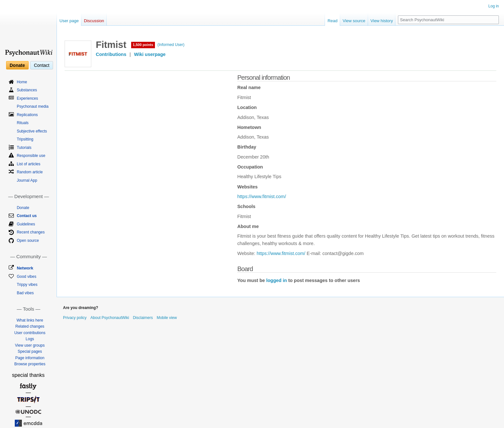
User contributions (30, 333)
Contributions (111, 54)
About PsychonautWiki (110, 318)
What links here (30, 320)
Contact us (27, 216)
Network (25, 268)
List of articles (28, 164)
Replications (27, 115)
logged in (276, 280)
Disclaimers (143, 318)
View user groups (30, 345)
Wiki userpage (150, 54)
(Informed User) (171, 45)
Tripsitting (25, 139)
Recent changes (31, 232)
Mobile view (167, 318)
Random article (30, 172)
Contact (41, 65)
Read (333, 21)
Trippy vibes (27, 285)
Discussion (94, 21)
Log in (494, 6)
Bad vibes (25, 293)
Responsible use (31, 156)
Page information (30, 358)
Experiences (27, 98)
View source (354, 21)
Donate (17, 65)
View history (382, 21)
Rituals (23, 123)
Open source (28, 241)
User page (69, 21)
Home (22, 82)
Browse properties (30, 364)
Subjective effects (32, 131)
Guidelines (26, 224)
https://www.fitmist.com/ (261, 196)
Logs (30, 339)
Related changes (30, 326)
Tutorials (24, 148)
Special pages (30, 351)
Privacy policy (75, 318)
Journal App (27, 180)
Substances (27, 90)
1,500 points (143, 45)
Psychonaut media (33, 106)
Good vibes (27, 277)
